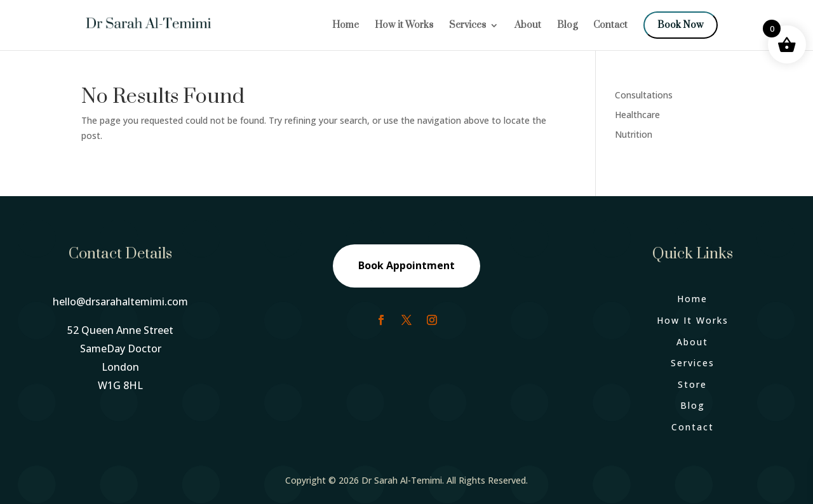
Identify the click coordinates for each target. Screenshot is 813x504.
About (528, 26)
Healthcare (637, 115)
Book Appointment (406, 265)
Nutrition (634, 134)
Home (346, 26)
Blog (567, 26)
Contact (610, 26)
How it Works (404, 26)
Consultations (644, 95)
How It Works (693, 320)
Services (467, 26)
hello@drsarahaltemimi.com (120, 302)
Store (692, 384)
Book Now (681, 25)
